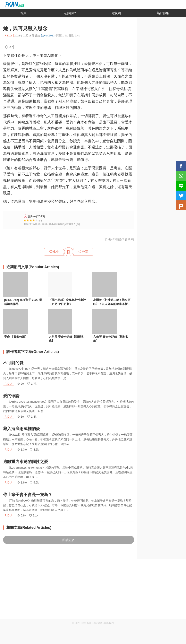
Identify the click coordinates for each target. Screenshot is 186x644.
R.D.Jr (9, 384)
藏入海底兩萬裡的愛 (22, 429)
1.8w (22, 482)
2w (21, 384)
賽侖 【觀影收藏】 (16, 337)
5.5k (34, 482)
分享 (83, 252)
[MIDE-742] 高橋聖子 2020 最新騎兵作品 (23, 302)
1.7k (32, 384)
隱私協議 (98, 623)
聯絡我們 (109, 623)
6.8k (22, 515)
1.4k (32, 417)
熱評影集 (163, 13)
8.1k (34, 515)
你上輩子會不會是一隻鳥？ (28, 495)
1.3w (22, 450)
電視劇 (116, 13)
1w (21, 417)
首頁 (23, 13)
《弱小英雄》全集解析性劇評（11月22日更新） (67, 302)
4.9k (34, 450)
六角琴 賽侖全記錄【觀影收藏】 (66, 339)
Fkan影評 (86, 623)
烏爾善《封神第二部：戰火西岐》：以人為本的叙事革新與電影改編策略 (112, 302)
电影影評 (70, 13)
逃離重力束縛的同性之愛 (26, 462)
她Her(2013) (48, 36)
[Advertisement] (93, 590)
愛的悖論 (11, 396)
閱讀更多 (69, 540)
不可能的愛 (13, 363)
